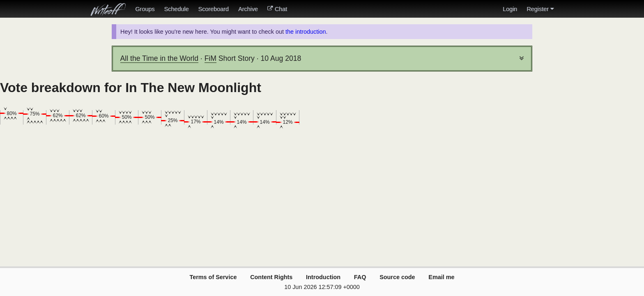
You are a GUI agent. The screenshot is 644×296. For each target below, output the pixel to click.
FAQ (360, 277)
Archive (248, 9)
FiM (210, 58)
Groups (145, 9)
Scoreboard (213, 9)
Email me (441, 277)
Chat (277, 9)
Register (540, 9)
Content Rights (271, 277)
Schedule (176, 9)
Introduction (323, 277)
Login (510, 9)
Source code (397, 277)
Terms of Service (213, 277)
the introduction (306, 32)
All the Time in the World (159, 58)
